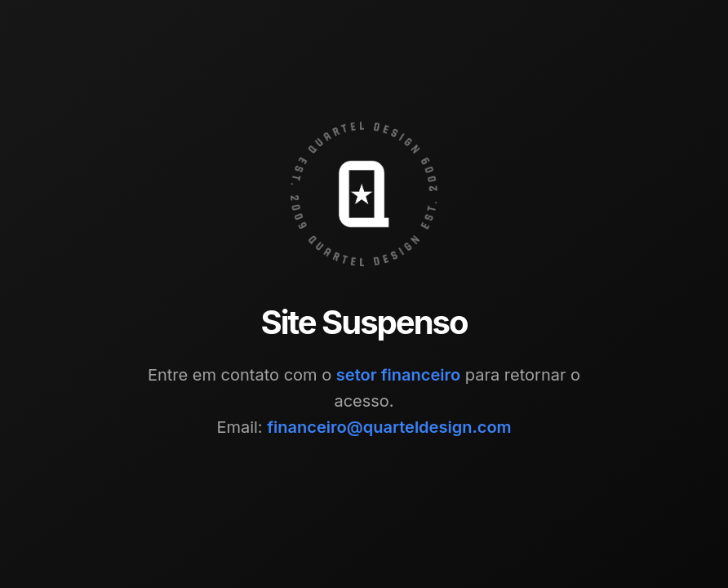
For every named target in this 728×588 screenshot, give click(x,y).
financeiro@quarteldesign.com (389, 427)
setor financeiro (398, 375)
